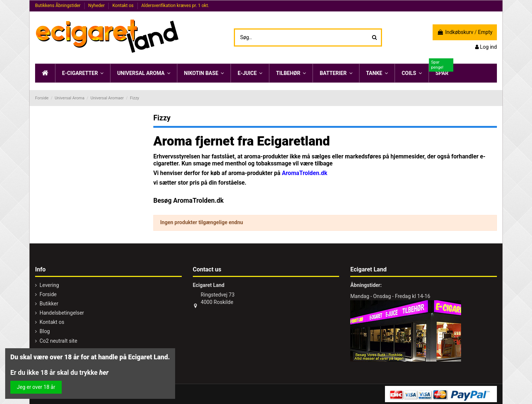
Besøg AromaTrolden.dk (188, 201)
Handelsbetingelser (62, 313)
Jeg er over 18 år (36, 387)
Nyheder (97, 6)
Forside (48, 294)
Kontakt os (123, 6)
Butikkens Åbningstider (58, 6)
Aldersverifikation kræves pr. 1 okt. (175, 6)
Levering (49, 285)
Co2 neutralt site (58, 341)
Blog (45, 331)
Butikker (49, 304)
